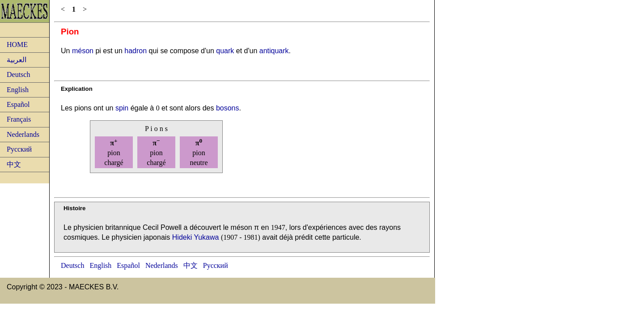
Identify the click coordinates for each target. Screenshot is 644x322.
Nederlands (23, 134)
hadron (136, 51)
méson (83, 51)
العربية (17, 60)
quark (225, 51)
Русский (19, 149)
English (18, 90)
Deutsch (18, 74)
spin (122, 108)
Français (19, 119)
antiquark (274, 51)
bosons (228, 108)
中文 (14, 164)
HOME (17, 44)
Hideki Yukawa (196, 237)
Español (18, 104)
